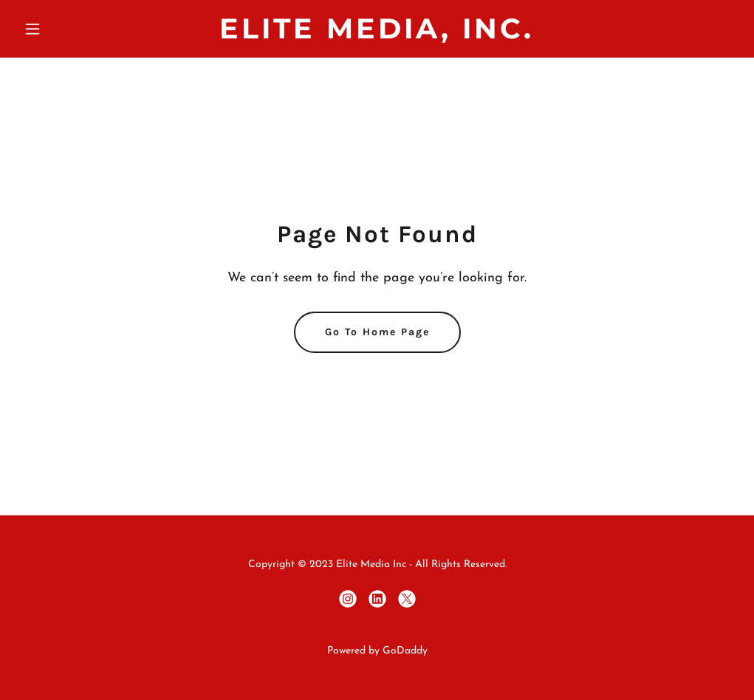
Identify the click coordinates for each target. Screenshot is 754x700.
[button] (72, 29)
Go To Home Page (377, 332)
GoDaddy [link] (405, 651)
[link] (377, 35)
